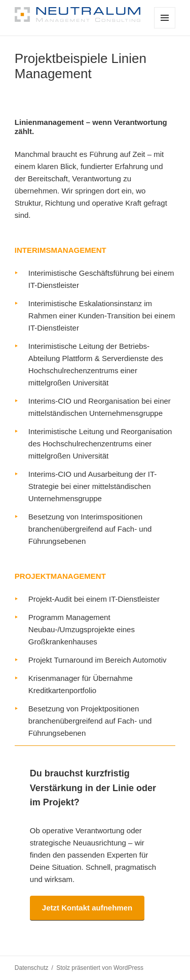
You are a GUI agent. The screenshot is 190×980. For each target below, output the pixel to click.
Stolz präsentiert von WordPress (100, 968)
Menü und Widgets (165, 28)
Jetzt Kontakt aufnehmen (87, 908)
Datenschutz (32, 968)
